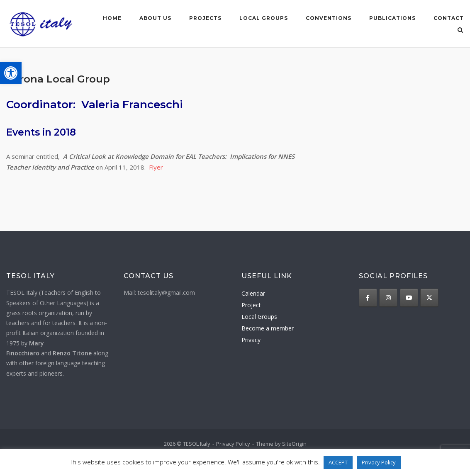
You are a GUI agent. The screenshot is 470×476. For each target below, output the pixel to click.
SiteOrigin (294, 443)
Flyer (156, 167)
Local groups (264, 18)
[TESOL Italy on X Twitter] (429, 297)
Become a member (268, 328)
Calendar (253, 293)
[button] (11, 73)
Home (112, 18)
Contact (449, 18)
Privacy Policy (233, 443)
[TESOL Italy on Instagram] (388, 297)
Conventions (329, 18)
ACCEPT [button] (338, 462)
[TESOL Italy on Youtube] (409, 297)
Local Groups (259, 317)
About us (155, 18)
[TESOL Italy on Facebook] (368, 297)
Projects (205, 18)
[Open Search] (460, 31)
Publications (392, 18)
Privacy (251, 340)
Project (251, 305)
